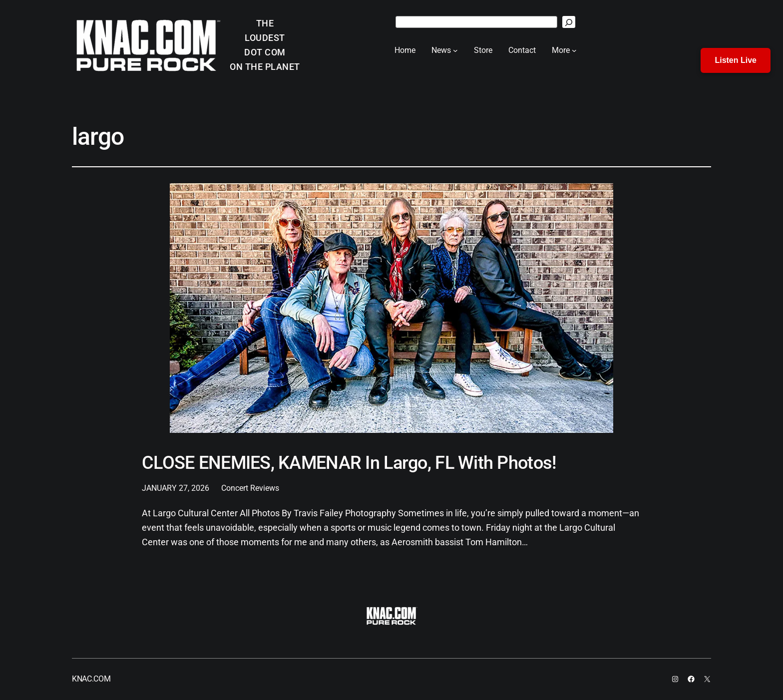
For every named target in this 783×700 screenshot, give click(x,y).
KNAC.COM (91, 679)
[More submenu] (574, 50)
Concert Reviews (250, 488)
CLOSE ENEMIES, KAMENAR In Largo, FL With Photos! (349, 463)
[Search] (569, 22)
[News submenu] (455, 50)
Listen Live (736, 60)
